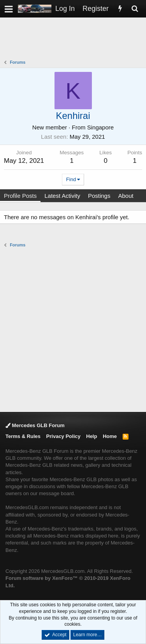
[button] (9, 9)
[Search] (135, 9)
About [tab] (126, 196)
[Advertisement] (75, 39)
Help (91, 436)
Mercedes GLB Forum (35, 425)
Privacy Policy (63, 436)
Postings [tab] (99, 196)
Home (110, 436)
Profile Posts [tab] (20, 196)
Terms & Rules (23, 436)
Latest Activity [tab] (62, 196)
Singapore (100, 127)
